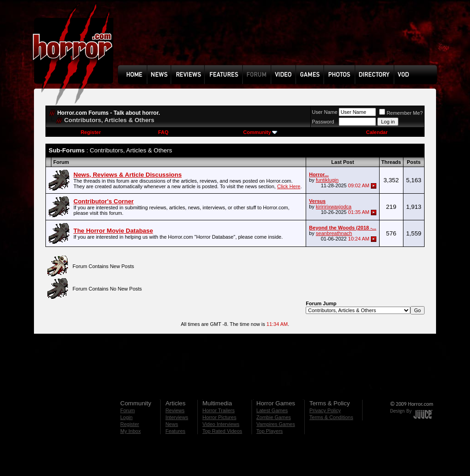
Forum (128, 410)
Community (260, 132)
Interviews (177, 417)
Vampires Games (276, 424)
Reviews (175, 410)
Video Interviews (221, 424)
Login (126, 417)
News (172, 424)
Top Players (270, 431)
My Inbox (131, 431)
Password (323, 122)
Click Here (289, 186)
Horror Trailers (218, 410)
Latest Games (272, 410)
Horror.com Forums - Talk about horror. (109, 113)
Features (175, 431)
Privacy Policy (325, 410)
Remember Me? (401, 113)
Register (91, 132)
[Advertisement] (280, 39)
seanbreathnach (334, 233)
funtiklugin (327, 180)
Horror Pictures (219, 417)
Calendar (377, 132)
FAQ (163, 132)
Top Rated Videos (222, 431)
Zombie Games (274, 417)
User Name (325, 112)
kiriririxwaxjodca (334, 207)
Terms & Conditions (331, 417)
